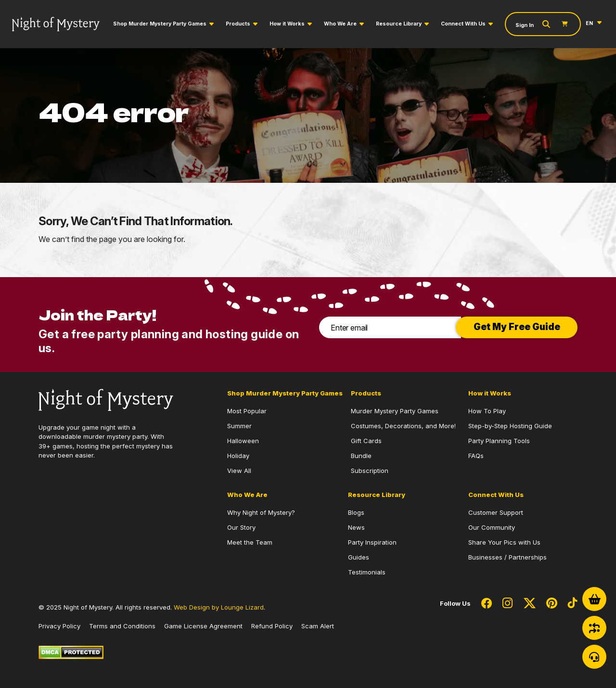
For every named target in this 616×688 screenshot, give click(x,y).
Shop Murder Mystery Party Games (160, 24)
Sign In (525, 25)
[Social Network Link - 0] (487, 604)
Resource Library (399, 24)
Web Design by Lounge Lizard (219, 607)
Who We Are (340, 24)
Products (238, 24)
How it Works (287, 24)
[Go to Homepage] (56, 24)
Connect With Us (463, 24)
